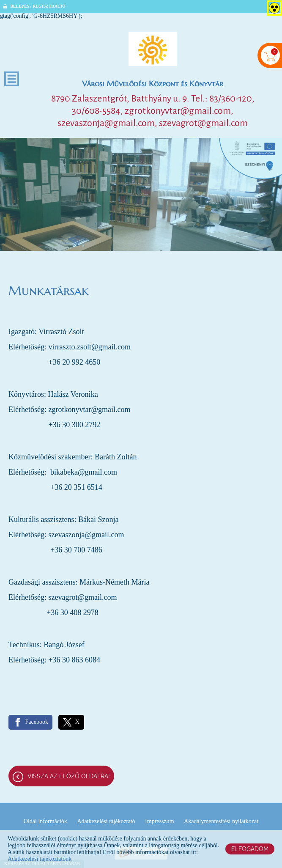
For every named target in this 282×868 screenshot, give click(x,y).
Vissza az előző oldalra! (69, 776)
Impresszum (159, 821)
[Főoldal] (153, 49)
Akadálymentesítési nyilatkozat (221, 821)
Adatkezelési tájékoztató (106, 821)
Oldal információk (45, 821)
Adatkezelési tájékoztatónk (40, 859)
